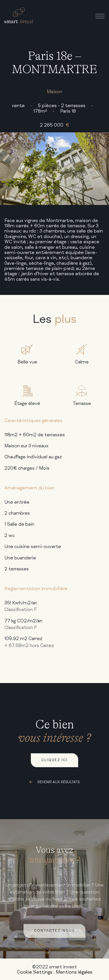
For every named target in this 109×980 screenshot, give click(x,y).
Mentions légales (74, 972)
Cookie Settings (35, 972)
